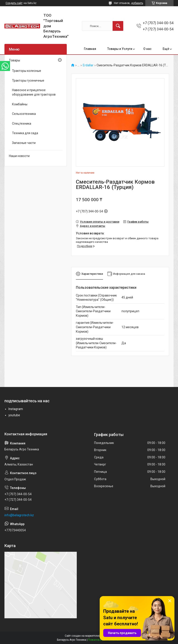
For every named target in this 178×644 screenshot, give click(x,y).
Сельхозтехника (24, 114)
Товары (14, 60)
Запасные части (24, 143)
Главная (90, 49)
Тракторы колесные (27, 71)
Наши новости (19, 156)
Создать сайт (14, 3)
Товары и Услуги (120, 49)
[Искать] (118, 26)
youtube (14, 415)
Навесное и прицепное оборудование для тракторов (34, 92)
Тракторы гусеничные (28, 80)
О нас (147, 49)
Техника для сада (25, 133)
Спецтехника (22, 124)
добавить (137, 3)
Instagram (16, 409)
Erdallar (88, 65)
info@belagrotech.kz (19, 515)
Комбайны (20, 104)
